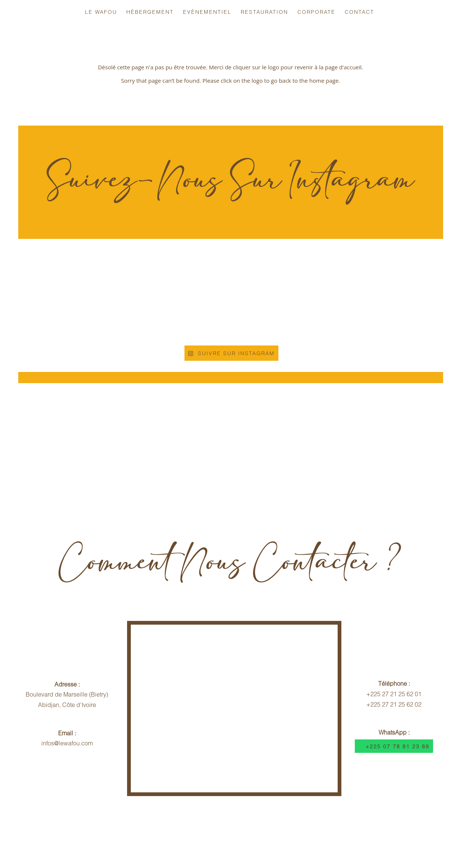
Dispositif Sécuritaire (333, 826)
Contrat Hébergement (261, 826)
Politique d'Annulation (187, 826)
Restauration (264, 12)
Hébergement (150, 12)
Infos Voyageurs (121, 826)
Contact (359, 12)
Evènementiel (207, 12)
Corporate (316, 12)
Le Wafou (101, 12)
